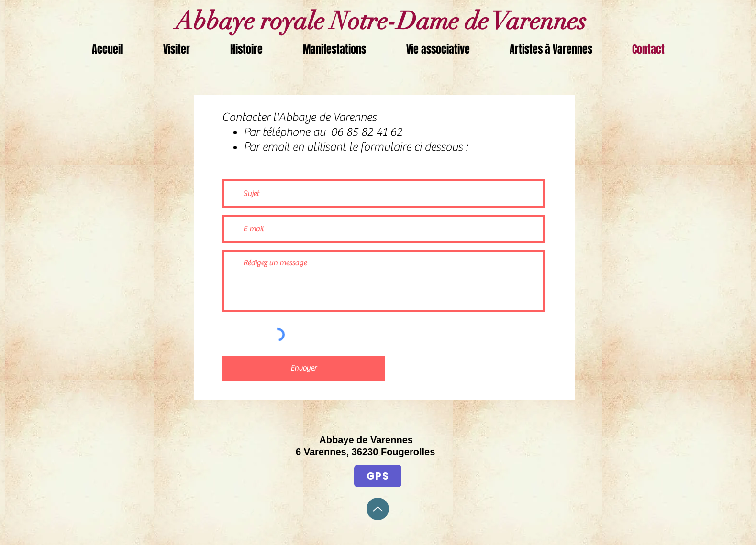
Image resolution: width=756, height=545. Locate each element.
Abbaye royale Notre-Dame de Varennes (378, 21)
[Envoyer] (303, 368)
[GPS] (378, 476)
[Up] (378, 509)
